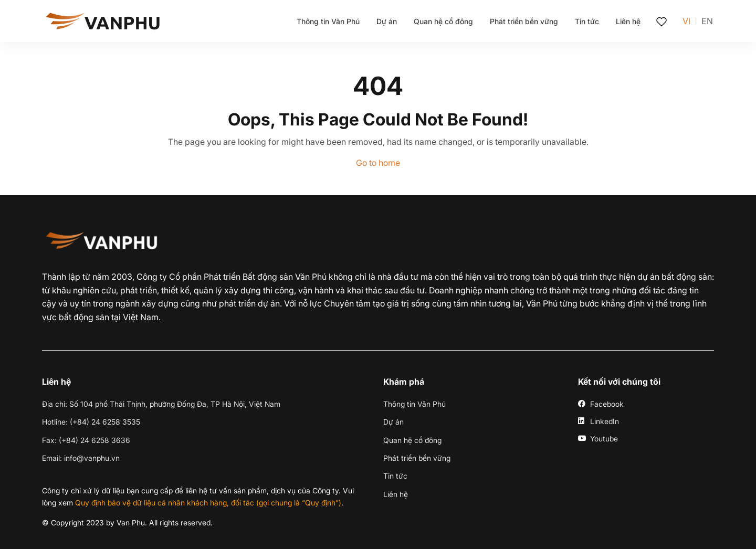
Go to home (378, 163)
